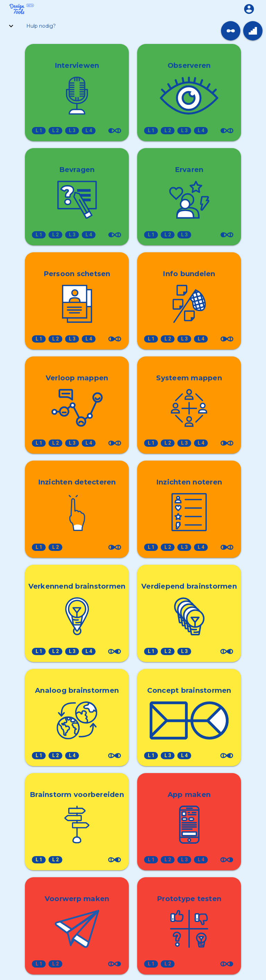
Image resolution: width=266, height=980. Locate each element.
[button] (249, 9)
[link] (231, 31)
